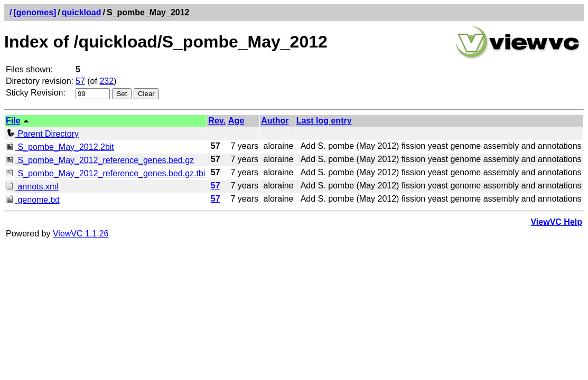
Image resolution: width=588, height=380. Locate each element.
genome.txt (33, 200)
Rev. (217, 121)
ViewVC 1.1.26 (81, 234)
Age (236, 121)
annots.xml (32, 187)
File (13, 121)
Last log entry (324, 121)
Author (275, 121)
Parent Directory (42, 134)
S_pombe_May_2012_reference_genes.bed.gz (100, 160)
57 (80, 81)
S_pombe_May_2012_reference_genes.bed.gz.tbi (105, 173)
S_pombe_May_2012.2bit (60, 147)
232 (106, 81)
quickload (82, 12)
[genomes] (35, 12)
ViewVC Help (556, 222)
